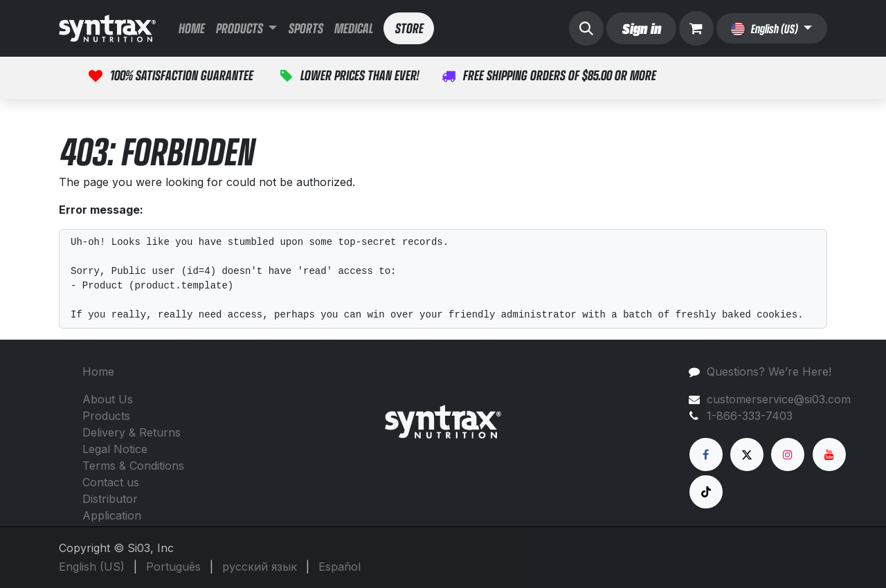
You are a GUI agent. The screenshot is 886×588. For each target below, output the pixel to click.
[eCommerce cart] (696, 28)
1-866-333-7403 (750, 416)
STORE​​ (409, 28)
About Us (108, 399)
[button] (586, 28)
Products (106, 416)
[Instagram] (788, 454)
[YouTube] (829, 454)
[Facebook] (706, 454)
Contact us (111, 482)
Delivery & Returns (132, 432)
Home (98, 371)
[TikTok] (706, 492)
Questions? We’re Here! (769, 371)
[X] (747, 454)
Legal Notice (115, 449)
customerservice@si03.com (779, 399)
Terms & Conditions (133, 466)
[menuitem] (191, 28)
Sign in (641, 28)
